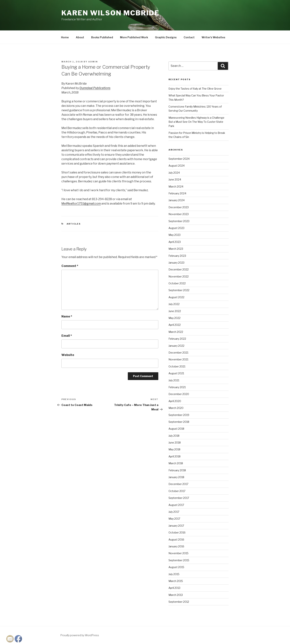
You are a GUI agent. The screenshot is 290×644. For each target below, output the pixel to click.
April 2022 (175, 325)
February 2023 (177, 256)
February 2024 (177, 193)
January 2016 (176, 546)
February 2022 (177, 339)
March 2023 (176, 249)
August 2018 (176, 429)
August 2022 (176, 297)
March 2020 (176, 408)
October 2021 (177, 366)
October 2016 (177, 532)
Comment (70, 266)
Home (65, 37)
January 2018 (176, 477)
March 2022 (176, 332)
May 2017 (174, 519)
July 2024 (174, 173)
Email (67, 336)
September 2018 (179, 422)
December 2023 (179, 207)
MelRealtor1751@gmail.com (81, 204)
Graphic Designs (166, 37)
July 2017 (174, 512)
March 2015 (176, 581)
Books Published (102, 37)
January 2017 (176, 526)
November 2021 (178, 359)
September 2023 (179, 221)
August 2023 (176, 228)
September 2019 (179, 415)
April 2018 (174, 456)
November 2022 (179, 276)
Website (68, 355)
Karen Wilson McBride (110, 13)
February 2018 (177, 470)
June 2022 (175, 311)
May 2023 (174, 235)
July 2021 (174, 380)
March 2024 (176, 186)
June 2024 (175, 179)
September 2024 (179, 159)
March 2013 (176, 595)
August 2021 (176, 373)
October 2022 (177, 283)
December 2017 (178, 484)
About (80, 37)
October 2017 (177, 491)
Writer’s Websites (213, 37)
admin (93, 62)
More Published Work (134, 37)
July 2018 (174, 436)
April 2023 (175, 242)
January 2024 (177, 200)
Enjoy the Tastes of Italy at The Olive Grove (195, 89)
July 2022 (174, 304)
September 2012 (179, 602)
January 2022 (176, 346)
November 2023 (179, 214)
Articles (74, 224)
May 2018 (174, 449)
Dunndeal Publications (95, 88)
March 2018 (176, 463)
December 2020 (179, 394)
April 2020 (175, 401)
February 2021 (177, 387)
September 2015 (179, 560)
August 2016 (176, 540)
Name (67, 316)
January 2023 (176, 263)
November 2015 (178, 553)
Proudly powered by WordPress (80, 635)
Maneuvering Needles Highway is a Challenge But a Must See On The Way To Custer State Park (196, 122)
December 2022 (179, 269)
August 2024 (177, 166)
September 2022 (179, 290)
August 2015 (176, 567)
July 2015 (174, 574)
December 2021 (178, 353)
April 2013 (174, 588)
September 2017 (179, 498)
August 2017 (176, 505)
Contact (189, 37)
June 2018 (175, 443)
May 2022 (174, 318)
